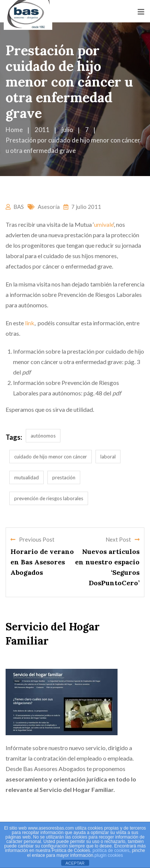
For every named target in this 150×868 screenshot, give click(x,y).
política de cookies (111, 850)
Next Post (123, 539)
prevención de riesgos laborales (49, 498)
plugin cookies (109, 855)
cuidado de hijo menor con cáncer (51, 457)
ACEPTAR (75, 863)
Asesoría (49, 207)
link (30, 323)
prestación (64, 477)
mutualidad (26, 477)
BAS (19, 207)
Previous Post (32, 539)
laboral (108, 457)
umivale (104, 224)
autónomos (43, 436)
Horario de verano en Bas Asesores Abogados (42, 562)
